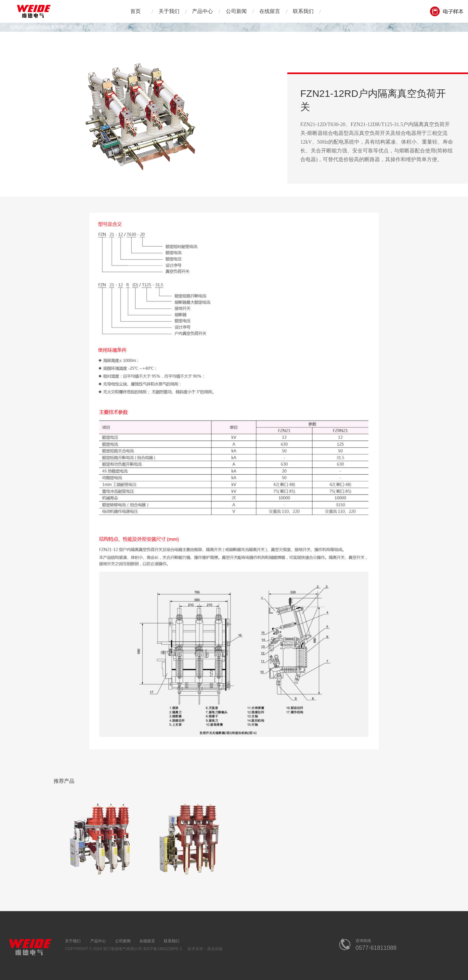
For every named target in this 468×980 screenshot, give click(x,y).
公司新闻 (236, 11)
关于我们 (169, 11)
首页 (136, 11)
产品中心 (202, 11)
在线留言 (270, 11)
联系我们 (303, 11)
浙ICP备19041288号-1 (162, 949)
